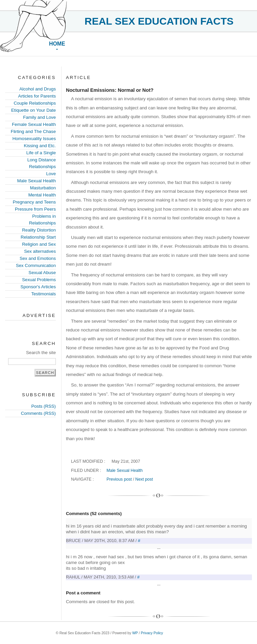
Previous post (119, 479)
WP (135, 633)
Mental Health (42, 195)
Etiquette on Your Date (33, 110)
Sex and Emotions (38, 258)
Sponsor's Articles (38, 287)
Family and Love (39, 117)
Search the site (41, 353)
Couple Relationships (35, 103)
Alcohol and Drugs (38, 89)
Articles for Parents (37, 96)
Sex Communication (36, 265)
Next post (144, 479)
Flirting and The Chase (33, 131)
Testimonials (43, 294)
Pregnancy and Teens (34, 202)
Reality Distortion (39, 230)
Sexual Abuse (42, 273)
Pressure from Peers (35, 209)
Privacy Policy (152, 633)
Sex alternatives (40, 251)
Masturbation (43, 188)
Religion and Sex (39, 244)
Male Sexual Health (37, 181)
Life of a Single (41, 153)
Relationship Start (38, 237)
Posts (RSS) (43, 406)
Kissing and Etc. (40, 146)
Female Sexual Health (34, 124)
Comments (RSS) (38, 413)
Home (57, 44)
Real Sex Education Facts (159, 21)
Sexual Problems (39, 280)
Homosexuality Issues (34, 139)
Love (51, 174)
